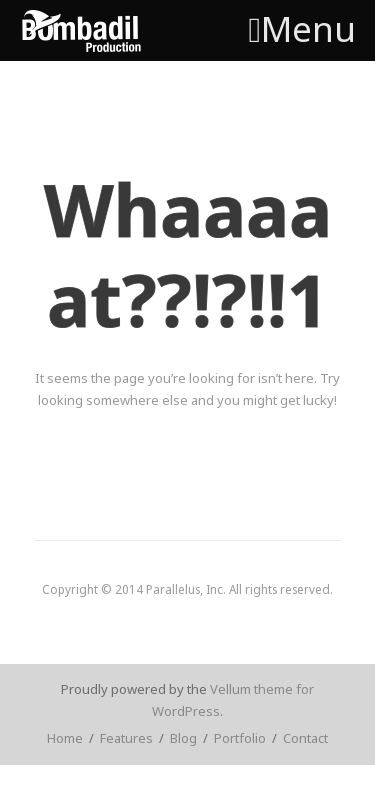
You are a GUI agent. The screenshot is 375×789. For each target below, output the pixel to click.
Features (126, 738)
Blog (183, 738)
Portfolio (240, 738)
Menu (302, 29)
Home (65, 738)
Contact (305, 738)
